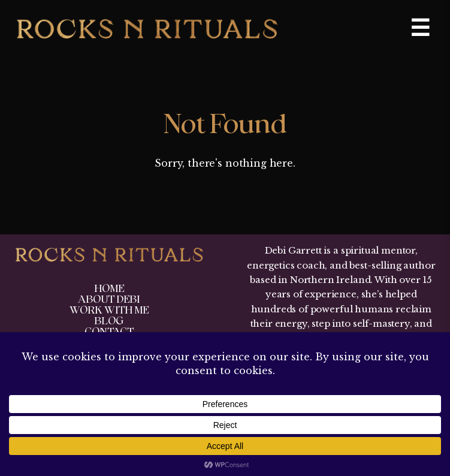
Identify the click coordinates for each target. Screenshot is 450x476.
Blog (109, 321)
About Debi (109, 299)
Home (109, 289)
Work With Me (109, 310)
